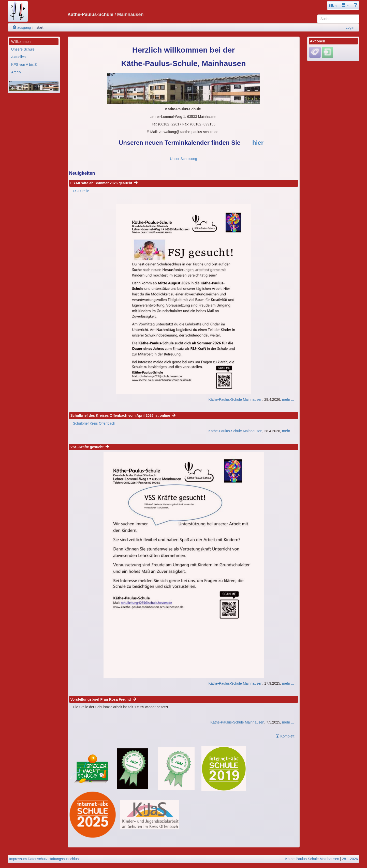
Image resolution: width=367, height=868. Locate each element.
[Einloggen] (327, 52)
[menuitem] (34, 42)
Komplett (285, 736)
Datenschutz (38, 859)
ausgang (22, 27)
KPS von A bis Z (24, 65)
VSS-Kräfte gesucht (90, 447)
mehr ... (288, 399)
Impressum (18, 859)
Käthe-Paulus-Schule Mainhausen (235, 399)
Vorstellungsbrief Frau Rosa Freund (104, 699)
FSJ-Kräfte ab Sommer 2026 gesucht (104, 183)
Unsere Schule (23, 49)
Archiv (16, 72)
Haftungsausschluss (64, 859)
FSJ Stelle (81, 191)
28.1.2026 (350, 859)
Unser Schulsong (183, 159)
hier (258, 143)
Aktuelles (18, 57)
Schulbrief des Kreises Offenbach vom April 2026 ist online (123, 415)
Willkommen (21, 42)
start (40, 27)
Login (350, 27)
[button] (333, 5)
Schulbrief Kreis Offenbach (94, 423)
